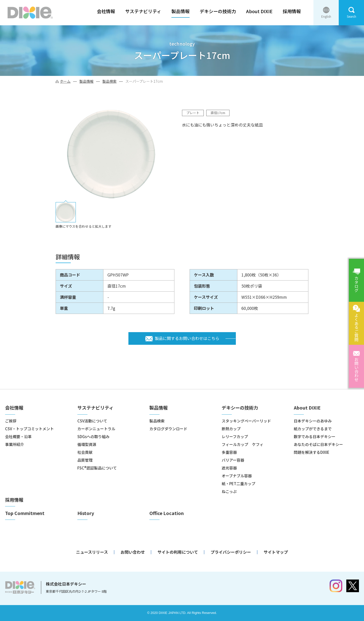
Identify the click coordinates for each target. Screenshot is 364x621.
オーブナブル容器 (237, 476)
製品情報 (180, 11)
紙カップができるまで (313, 429)
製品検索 (109, 81)
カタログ (356, 284)
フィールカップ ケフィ (243, 444)
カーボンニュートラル (96, 429)
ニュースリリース (92, 552)
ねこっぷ (229, 491)
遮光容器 (229, 468)
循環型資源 (87, 444)
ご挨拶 (11, 421)
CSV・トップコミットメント (29, 429)
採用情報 (292, 11)
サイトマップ (276, 552)
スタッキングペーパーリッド (246, 421)
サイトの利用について (178, 552)
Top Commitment (25, 513)
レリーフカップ (235, 436)
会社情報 (106, 11)
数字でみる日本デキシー (315, 436)
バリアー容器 (233, 460)
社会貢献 (85, 452)
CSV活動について (92, 421)
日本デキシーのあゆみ (313, 421)
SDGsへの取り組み (93, 436)
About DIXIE (259, 11)
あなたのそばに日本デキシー (318, 444)
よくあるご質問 (356, 327)
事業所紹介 (15, 444)
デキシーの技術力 (218, 11)
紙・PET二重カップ (238, 484)
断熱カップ (231, 429)
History (86, 513)
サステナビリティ (143, 11)
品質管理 (85, 460)
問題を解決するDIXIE (312, 452)
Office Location (167, 513)
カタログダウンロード (168, 429)
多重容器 (229, 452)
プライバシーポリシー (231, 552)
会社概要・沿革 (18, 436)
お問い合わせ (356, 369)
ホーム (65, 81)
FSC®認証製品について (97, 468)
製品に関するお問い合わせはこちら (187, 338)
